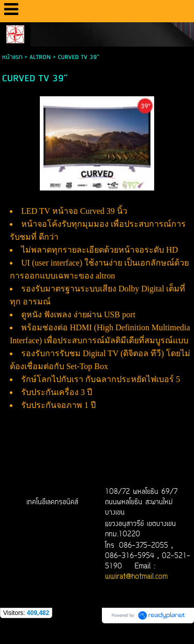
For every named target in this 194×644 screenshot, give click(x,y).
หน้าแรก (12, 57)
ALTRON (40, 57)
